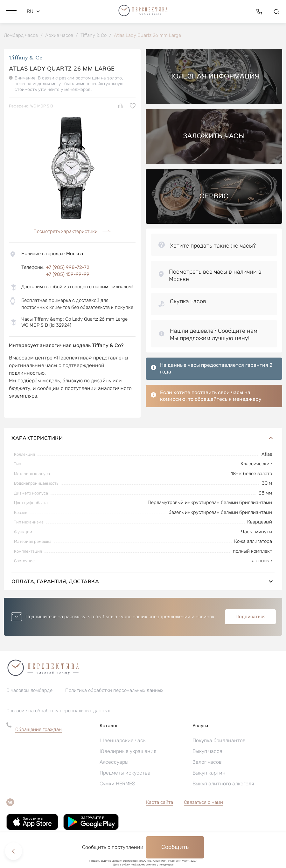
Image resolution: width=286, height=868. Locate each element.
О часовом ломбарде (29, 691)
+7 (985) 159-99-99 (68, 275)
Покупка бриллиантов (219, 741)
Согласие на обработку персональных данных (58, 711)
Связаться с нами (203, 803)
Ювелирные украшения (128, 752)
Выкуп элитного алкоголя (223, 784)
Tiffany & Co (26, 59)
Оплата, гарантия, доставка (143, 582)
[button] (11, 11)
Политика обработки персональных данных (114, 691)
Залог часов (207, 763)
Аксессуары (114, 763)
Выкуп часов (207, 752)
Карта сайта (160, 803)
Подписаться (251, 617)
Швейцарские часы (123, 741)
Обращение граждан (38, 730)
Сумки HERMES (117, 784)
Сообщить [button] (175, 847)
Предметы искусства (125, 773)
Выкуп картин (209, 773)
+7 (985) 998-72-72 (68, 268)
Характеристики (143, 439)
